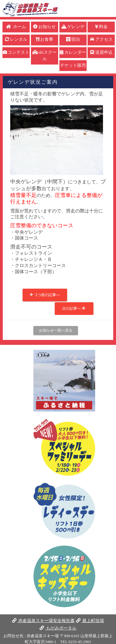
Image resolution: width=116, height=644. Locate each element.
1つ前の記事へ (45, 295)
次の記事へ (74, 308)
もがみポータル (58, 628)
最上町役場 (90, 621)
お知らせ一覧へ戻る (56, 330)
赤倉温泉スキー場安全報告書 (43, 621)
